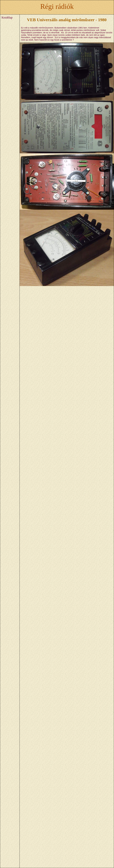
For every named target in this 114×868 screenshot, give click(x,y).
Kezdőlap (7, 17)
